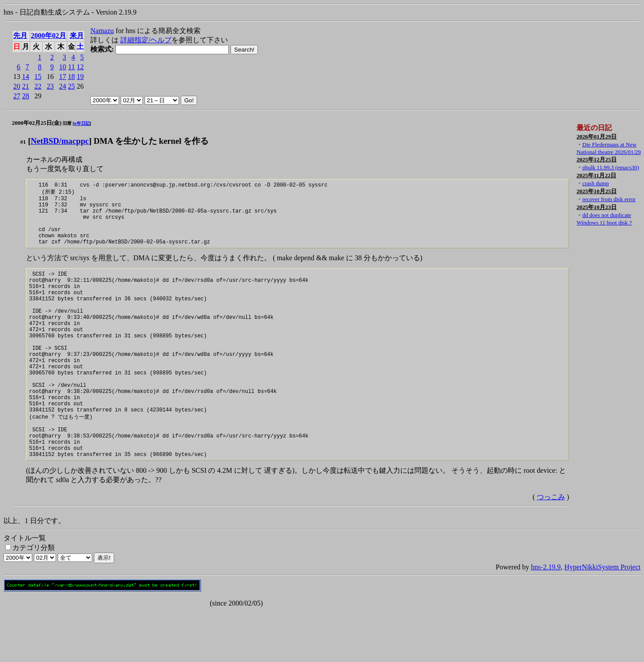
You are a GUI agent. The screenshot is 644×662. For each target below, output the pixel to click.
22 (38, 86)
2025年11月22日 (596, 175)
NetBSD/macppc (60, 141)
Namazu (102, 31)
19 (80, 77)
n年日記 (82, 123)
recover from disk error (609, 199)
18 (71, 77)
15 (38, 77)
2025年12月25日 (597, 159)
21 (26, 86)
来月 (77, 36)
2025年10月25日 (597, 191)
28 (26, 96)
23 (50, 86)
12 (80, 67)
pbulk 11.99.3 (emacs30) (611, 167)
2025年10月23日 (597, 207)
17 (63, 77)
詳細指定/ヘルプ (146, 40)
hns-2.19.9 (546, 618)
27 (17, 96)
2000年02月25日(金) (37, 123)
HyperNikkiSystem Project (602, 618)
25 (71, 86)
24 (63, 86)
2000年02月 (48, 36)
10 (63, 67)
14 (26, 77)
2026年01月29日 (597, 137)
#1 (23, 142)
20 (17, 86)
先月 (20, 36)
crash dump (596, 183)
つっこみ (551, 548)
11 (72, 67)
